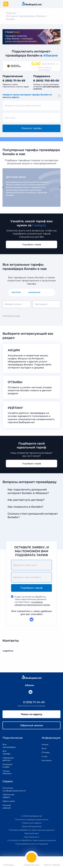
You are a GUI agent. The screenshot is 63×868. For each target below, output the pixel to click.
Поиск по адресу (32, 714)
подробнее (9, 651)
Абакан (28, 685)
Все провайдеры (7, 746)
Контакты (46, 760)
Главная (11, 13)
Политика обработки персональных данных (32, 830)
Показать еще (13, 316)
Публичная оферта (8, 796)
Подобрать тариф (32, 244)
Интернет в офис (7, 766)
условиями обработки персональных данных (32, 603)
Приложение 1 (32, 833)
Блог (44, 748)
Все (50, 292)
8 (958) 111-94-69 (14, 81)
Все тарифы (6, 752)
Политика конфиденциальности (10, 789)
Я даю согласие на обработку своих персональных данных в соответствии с (32, 601)
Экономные (34, 292)
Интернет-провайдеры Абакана (26, 16)
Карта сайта (9, 801)
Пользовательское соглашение (32, 844)
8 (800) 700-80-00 (46, 81)
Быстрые (16, 292)
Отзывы (46, 752)
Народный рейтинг (7, 759)
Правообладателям (32, 826)
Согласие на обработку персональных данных (32, 840)
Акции (45, 744)
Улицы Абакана (7, 772)
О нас (45, 756)
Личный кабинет (7, 806)
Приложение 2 (32, 837)
